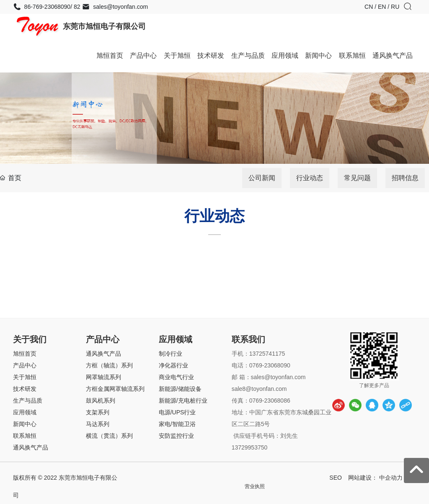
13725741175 (267, 354)
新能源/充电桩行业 (183, 401)
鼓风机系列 (101, 401)
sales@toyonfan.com (115, 7)
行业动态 (310, 178)
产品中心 (25, 365)
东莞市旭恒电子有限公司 (104, 26)
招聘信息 (405, 178)
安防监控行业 (176, 436)
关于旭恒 (25, 377)
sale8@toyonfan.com (260, 389)
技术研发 (25, 389)
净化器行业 (173, 365)
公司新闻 (262, 178)
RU (395, 7)
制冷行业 (171, 354)
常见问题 (357, 178)
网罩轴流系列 (103, 377)
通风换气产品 (31, 447)
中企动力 (391, 478)
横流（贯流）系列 (109, 436)
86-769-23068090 (42, 7)
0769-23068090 (270, 365)
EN (383, 7)
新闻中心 (25, 424)
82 (76, 7)
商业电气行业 (176, 377)
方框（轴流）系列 (109, 365)
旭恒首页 (25, 354)
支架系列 (98, 412)
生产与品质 (28, 401)
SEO (336, 478)
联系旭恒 (25, 436)
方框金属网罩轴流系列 (115, 389)
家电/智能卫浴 (177, 424)
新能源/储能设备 (180, 389)
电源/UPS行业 (177, 412)
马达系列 (98, 424)
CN (370, 7)
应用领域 (25, 412)
